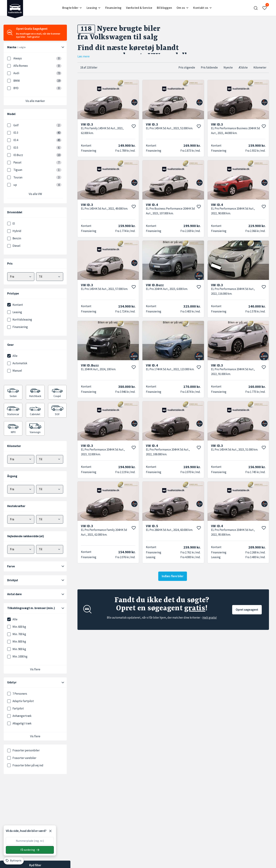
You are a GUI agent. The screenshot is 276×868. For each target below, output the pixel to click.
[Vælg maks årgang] (50, 489)
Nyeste (228, 67)
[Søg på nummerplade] (30, 850)
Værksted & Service (139, 8)
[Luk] (50, 831)
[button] (256, 8)
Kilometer (260, 67)
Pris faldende (209, 67)
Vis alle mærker (35, 101)
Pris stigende (187, 67)
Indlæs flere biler (173, 576)
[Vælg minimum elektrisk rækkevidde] (21, 549)
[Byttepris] (14, 861)
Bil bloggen (164, 8)
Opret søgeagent (247, 610)
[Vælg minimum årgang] (21, 489)
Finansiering (113, 8)
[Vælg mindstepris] (21, 277)
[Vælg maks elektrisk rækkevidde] (50, 549)
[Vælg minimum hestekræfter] (21, 519)
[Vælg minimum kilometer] (21, 459)
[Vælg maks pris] (50, 277)
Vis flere (35, 669)
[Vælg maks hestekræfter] (50, 519)
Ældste (243, 67)
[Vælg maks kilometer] (50, 459)
